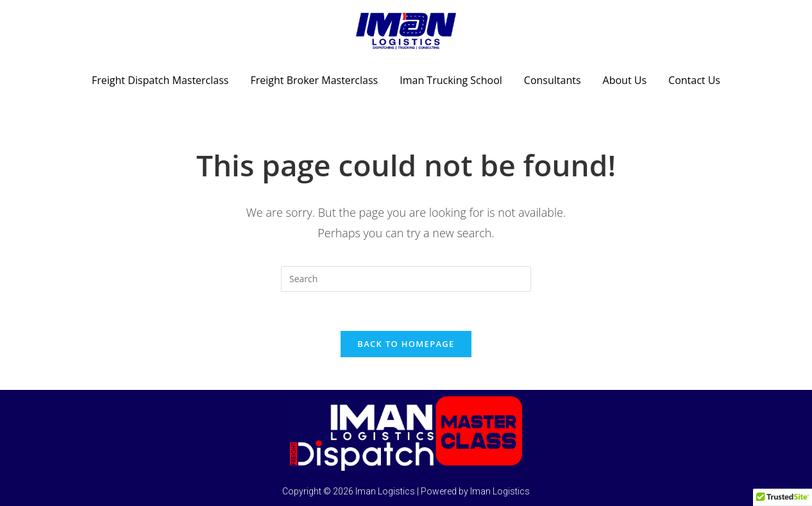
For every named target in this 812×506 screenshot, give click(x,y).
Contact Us (694, 80)
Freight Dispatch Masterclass (160, 80)
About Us (625, 80)
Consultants (553, 80)
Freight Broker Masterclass (314, 80)
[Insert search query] (406, 279)
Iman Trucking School (451, 80)
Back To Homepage (406, 344)
